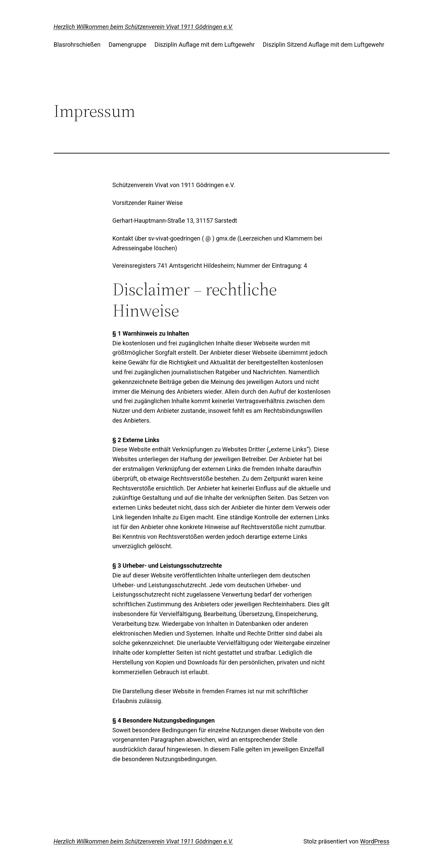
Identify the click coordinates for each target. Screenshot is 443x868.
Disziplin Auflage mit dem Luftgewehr (205, 45)
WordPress (375, 841)
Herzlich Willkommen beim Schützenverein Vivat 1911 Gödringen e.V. (143, 27)
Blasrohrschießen (77, 45)
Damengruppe (127, 45)
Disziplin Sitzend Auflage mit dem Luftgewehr (323, 45)
